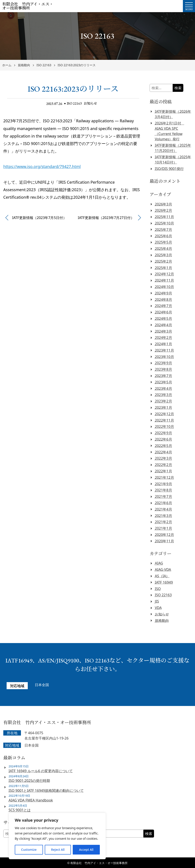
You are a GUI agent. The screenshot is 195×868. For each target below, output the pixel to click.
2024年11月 (164, 280)
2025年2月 (163, 261)
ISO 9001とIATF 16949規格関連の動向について (46, 791)
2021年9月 (163, 484)
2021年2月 (163, 522)
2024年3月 (163, 331)
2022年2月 (163, 465)
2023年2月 (163, 401)
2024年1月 (163, 344)
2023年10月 (164, 357)
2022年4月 (163, 452)
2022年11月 (164, 420)
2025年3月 (163, 255)
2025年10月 (164, 223)
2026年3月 (163, 204)
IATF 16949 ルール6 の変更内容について (41, 771)
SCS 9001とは (20, 810)
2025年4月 (163, 249)
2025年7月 (163, 230)
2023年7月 (163, 376)
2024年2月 (163, 338)
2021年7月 (163, 496)
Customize (29, 850)
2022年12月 (164, 414)
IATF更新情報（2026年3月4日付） (173, 114)
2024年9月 (163, 293)
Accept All (86, 850)
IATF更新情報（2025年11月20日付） (173, 148)
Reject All (58, 850)
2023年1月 (163, 408)
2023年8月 (163, 369)
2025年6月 (163, 236)
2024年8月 (163, 300)
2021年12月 (164, 477)
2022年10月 (164, 426)
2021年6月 (163, 503)
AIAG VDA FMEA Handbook (31, 800)
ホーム (7, 65)
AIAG (159, 563)
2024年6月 (163, 312)
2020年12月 (164, 535)
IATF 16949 (164, 582)
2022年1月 (163, 471)
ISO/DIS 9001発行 (169, 169)
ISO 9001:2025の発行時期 (29, 781)
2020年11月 (164, 541)
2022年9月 (163, 433)
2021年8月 (163, 490)
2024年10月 (164, 287)
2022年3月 (163, 458)
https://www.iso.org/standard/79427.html (42, 166)
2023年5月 (163, 382)
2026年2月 (163, 210)
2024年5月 (163, 319)
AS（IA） (162, 576)
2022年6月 (163, 439)
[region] (57, 836)
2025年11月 (164, 217)
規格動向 (24, 65)
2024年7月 (163, 306)
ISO (158, 589)
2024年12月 (164, 274)
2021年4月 (163, 509)
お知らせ (91, 103)
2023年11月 (164, 350)
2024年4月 (163, 325)
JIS (157, 601)
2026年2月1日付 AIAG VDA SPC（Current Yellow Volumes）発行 (170, 131)
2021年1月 (163, 528)
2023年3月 (163, 395)
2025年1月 (163, 268)
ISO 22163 (44, 65)
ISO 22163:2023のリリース (77, 65)
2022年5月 (163, 446)
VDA (158, 608)
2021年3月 (163, 516)
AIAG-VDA (163, 570)
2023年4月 (163, 389)
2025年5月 (163, 242)
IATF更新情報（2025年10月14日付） (173, 160)
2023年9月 (163, 363)
